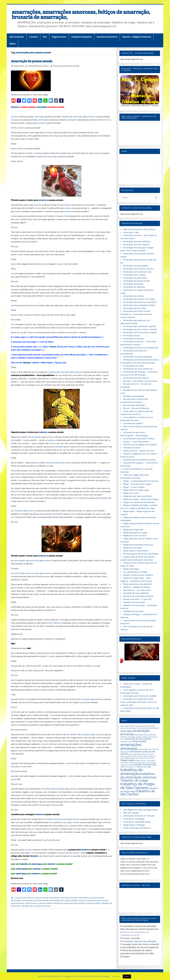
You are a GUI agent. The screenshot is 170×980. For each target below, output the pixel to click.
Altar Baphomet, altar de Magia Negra (140, 810)
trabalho (65, 117)
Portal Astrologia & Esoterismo (137, 828)
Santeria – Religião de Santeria (137, 37)
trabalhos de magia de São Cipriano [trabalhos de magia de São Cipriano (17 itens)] (137, 786)
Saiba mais (116, 976)
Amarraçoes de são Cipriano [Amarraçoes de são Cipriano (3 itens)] (148, 728)
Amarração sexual (131, 336)
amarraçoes (22, 869)
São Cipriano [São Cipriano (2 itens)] (129, 765)
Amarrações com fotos (134, 366)
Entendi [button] (127, 976)
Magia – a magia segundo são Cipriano (141, 481)
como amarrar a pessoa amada (38, 903)
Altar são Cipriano (131, 813)
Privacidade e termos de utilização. (138, 941)
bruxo (53, 347)
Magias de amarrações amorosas (138, 545)
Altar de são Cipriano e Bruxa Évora (139, 229)
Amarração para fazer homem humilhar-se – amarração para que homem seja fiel (136, 314)
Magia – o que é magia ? (134, 487)
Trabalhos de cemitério (134, 611)
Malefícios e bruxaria (132, 548)
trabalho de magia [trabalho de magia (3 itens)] (144, 767)
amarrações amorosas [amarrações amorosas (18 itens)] (131, 746)
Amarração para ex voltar (135, 308)
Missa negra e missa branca (136, 551)
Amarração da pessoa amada (32, 61)
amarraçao (37, 864)
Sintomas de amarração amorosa (138, 596)
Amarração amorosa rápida (135, 266)
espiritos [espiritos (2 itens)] (129, 756)
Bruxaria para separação (134, 405)
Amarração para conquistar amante (139, 305)
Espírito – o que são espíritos (136, 442)
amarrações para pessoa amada (64, 900)
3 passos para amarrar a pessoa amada (31, 898)
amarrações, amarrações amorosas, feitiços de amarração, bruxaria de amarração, (81, 15)
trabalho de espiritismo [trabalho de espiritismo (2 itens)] (128, 767)
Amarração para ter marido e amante (140, 329)
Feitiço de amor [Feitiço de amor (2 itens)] (138, 756)
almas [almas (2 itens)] (122, 726)
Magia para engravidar (133, 530)
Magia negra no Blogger (134, 825)
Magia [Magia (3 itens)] (127, 758)
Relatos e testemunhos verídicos (138, 575)
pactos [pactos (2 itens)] (127, 763)
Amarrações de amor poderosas (138, 369)
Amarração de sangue (133, 284)
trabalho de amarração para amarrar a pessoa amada (76, 903)
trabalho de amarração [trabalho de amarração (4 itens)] (145, 765)
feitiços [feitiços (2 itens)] (146, 756)
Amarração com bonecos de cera (138, 269)
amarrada (50, 440)
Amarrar (15, 107)
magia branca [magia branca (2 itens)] (134, 758)
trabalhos (52, 216)
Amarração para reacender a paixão (139, 326)
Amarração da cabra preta (135, 278)
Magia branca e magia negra (136, 490)
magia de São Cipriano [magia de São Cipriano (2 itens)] (147, 758)
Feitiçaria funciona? (132, 448)
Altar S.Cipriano (17, 37)
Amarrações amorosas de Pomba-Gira (141, 348)
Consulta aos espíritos (133, 423)
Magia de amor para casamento (138, 496)
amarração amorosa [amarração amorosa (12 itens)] (135, 732)
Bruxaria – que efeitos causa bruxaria (140, 381)
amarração (41, 107)
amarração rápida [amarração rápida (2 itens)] (126, 742)
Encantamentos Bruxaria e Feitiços (139, 439)
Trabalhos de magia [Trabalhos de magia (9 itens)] (134, 780)
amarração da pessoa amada (91, 898)
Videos (12, 44)
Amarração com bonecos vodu (137, 272)
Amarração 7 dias (131, 232)
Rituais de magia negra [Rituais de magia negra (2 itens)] (138, 763)
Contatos (33, 37)
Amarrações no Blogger (134, 819)
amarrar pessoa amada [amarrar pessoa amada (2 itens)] (128, 728)
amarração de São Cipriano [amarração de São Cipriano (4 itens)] (138, 739)
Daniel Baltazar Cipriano (38, 66)
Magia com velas (131, 493)
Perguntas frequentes (81, 37)
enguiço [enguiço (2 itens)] (123, 756)
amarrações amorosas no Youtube (139, 816)
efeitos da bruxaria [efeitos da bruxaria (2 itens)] (147, 754)
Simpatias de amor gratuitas (136, 593)
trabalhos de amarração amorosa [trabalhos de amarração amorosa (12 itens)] (138, 775)
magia (39, 324)
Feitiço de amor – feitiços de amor (139, 451)
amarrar (14, 117)
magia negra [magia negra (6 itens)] (128, 760)
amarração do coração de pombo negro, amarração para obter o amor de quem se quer (138, 702)
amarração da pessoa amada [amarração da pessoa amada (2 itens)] (137, 737)
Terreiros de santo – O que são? (138, 599)
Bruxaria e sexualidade (133, 396)
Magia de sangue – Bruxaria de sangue (141, 499)
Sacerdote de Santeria (107, 37)
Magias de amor (59, 37)
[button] (122, 169)
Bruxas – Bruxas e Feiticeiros (136, 408)
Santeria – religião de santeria (137, 587)
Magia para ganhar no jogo (135, 533)
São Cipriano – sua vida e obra (137, 590)
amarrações (43, 120)
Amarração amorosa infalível (136, 245)
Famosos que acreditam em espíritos (140, 445)
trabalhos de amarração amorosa (36, 906)
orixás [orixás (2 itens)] (122, 763)
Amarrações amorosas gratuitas (138, 357)
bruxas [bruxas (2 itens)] (131, 754)
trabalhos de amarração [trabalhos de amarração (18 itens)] (131, 772)
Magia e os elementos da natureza (139, 502)
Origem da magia (131, 569)
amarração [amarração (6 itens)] (126, 731)
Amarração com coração (134, 275)
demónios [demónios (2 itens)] (137, 754)
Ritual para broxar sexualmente (137, 584)
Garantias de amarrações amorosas (139, 460)
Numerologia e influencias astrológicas (141, 554)
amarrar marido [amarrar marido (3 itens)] (149, 726)
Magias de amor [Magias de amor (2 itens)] (141, 761)
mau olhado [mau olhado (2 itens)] (151, 761)
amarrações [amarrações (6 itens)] (140, 741)
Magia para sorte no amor (135, 536)
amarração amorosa (69, 898)
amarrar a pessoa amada (90, 900)
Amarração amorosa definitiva (137, 242)
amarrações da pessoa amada (35, 900)
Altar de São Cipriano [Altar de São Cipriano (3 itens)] (133, 726)
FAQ (45, 37)
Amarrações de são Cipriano (136, 378)
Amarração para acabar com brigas (139, 299)
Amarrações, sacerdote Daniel (137, 822)
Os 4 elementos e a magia (135, 572)
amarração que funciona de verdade (140, 332)
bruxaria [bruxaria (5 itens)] (135, 751)
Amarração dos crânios (134, 296)
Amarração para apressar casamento (140, 302)
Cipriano (68, 205)
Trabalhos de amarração (134, 602)
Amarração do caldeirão (134, 287)
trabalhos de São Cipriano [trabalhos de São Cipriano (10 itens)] (138, 793)
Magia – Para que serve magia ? (138, 484)
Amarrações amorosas (133, 339)
